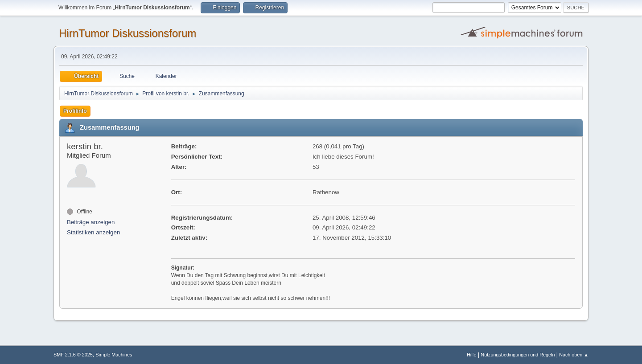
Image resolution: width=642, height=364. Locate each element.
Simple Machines (114, 355)
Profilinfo (75, 111)
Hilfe (472, 355)
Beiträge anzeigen (91, 222)
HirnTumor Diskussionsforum (128, 33)
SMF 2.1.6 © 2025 (73, 355)
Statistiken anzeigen (93, 232)
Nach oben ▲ (574, 355)
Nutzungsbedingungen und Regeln (518, 355)
